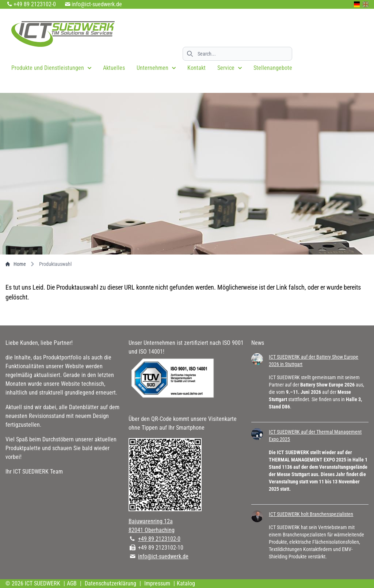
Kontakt (196, 68)
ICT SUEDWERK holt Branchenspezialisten (311, 514)
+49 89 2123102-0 (35, 4)
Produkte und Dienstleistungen (51, 68)
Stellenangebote (273, 68)
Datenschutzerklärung (110, 583)
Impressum (157, 583)
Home (16, 264)
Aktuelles (114, 68)
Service (230, 68)
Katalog (186, 583)
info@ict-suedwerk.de (97, 4)
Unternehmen (156, 68)
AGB (72, 583)
